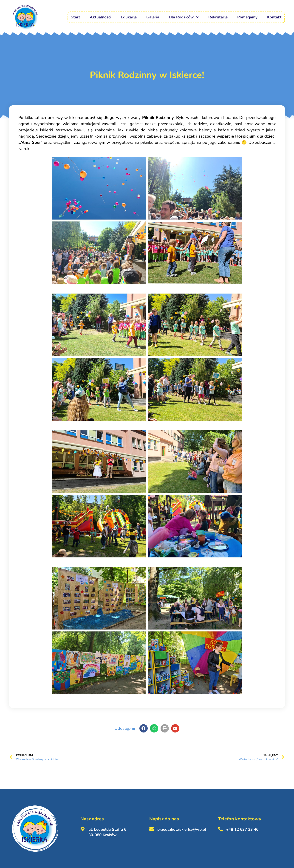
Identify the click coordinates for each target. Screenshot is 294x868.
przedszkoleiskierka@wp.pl (182, 829)
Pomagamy (247, 17)
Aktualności (100, 17)
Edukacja (129, 17)
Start (75, 17)
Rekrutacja (218, 17)
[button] (144, 728)
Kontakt (274, 17)
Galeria (153, 17)
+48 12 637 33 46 (242, 829)
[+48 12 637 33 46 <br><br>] (220, 829)
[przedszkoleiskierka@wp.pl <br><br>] (152, 829)
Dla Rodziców (184, 17)
